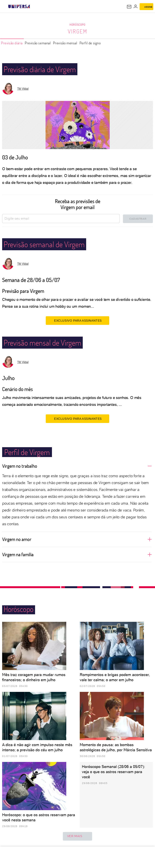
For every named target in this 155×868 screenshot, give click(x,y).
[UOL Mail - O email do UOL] (129, 7)
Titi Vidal (23, 89)
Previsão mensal (65, 43)
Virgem (77, 31)
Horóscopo (77, 25)
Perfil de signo (90, 43)
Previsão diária (12, 43)
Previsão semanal (38, 43)
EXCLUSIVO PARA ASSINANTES (77, 320)
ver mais (78, 836)
